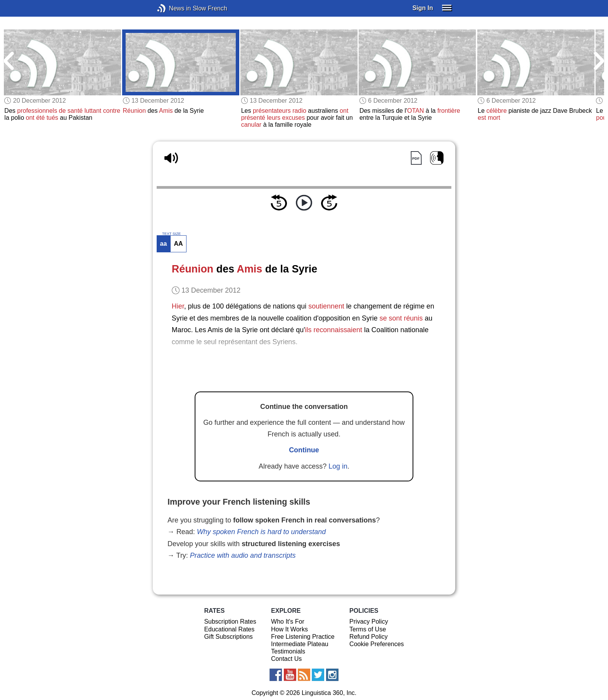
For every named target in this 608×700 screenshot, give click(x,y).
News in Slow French (173, 8)
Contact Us (286, 659)
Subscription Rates (230, 622)
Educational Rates (229, 629)
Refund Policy (369, 637)
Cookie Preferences (377, 644)
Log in (338, 466)
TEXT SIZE (171, 234)
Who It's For (288, 622)
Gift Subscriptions (228, 637)
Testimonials (288, 651)
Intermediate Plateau (300, 644)
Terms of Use (368, 629)
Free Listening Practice (303, 637)
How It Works (289, 629)
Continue (304, 450)
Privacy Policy (369, 622)
